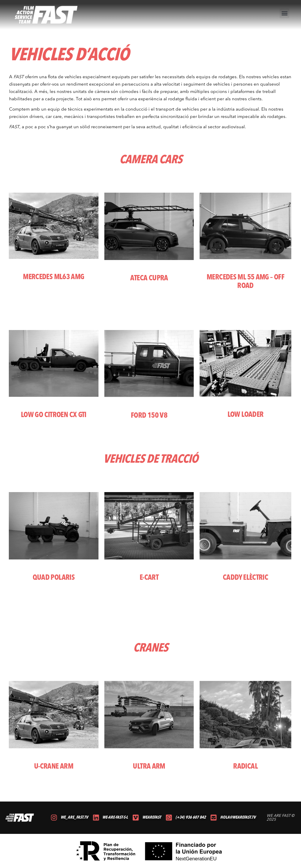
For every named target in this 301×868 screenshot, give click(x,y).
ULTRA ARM (149, 767)
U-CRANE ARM (54, 767)
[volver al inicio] (46, 15)
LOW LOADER (246, 415)
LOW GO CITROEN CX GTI (54, 415)
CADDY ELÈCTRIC (245, 578)
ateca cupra (149, 278)
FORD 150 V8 (149, 416)
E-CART (149, 578)
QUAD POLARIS (54, 578)
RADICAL (245, 767)
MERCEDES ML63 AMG (53, 277)
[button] (284, 13)
